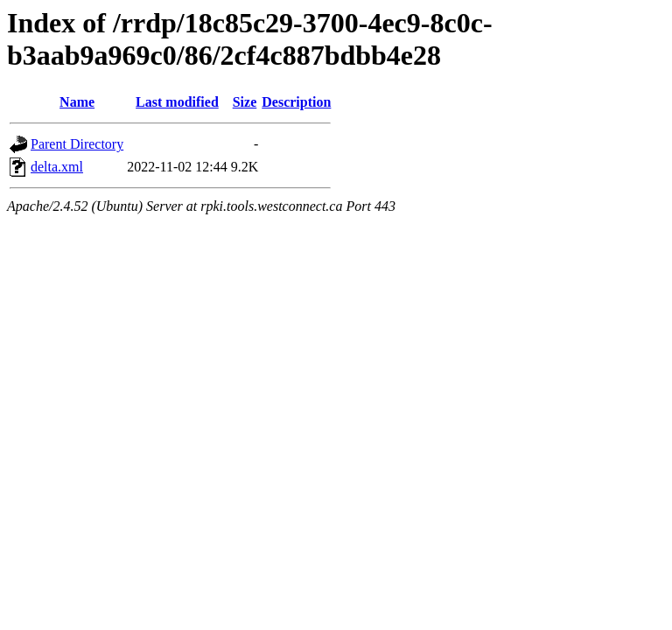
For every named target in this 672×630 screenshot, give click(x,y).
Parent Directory (77, 144)
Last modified (177, 102)
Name (77, 102)
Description (296, 102)
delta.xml (57, 167)
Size (245, 102)
